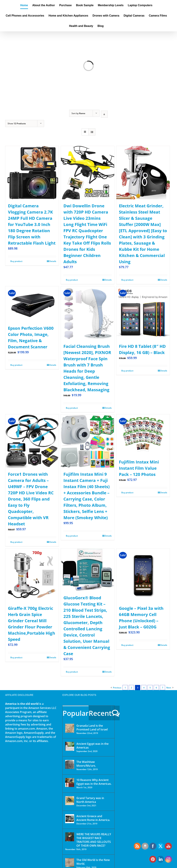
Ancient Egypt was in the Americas (92, 746)
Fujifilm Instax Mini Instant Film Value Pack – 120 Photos (139, 468)
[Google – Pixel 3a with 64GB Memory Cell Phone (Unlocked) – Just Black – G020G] (143, 575)
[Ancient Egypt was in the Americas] (70, 746)
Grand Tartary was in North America (90, 800)
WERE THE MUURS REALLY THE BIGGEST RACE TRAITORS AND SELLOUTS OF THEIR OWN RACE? (94, 840)
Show (17, 123)
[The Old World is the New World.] (70, 862)
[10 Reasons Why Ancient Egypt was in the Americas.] (70, 783)
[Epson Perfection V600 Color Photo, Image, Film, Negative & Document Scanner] (32, 304)
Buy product (16, 261)
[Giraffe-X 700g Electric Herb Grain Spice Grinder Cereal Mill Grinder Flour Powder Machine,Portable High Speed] (32, 575)
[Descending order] (104, 114)
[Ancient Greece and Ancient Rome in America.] (70, 819)
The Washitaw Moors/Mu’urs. (86, 764)
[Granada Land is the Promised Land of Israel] (70, 728)
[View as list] (92, 132)
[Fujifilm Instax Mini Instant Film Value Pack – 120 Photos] (143, 435)
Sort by (78, 113)
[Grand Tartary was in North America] (70, 801)
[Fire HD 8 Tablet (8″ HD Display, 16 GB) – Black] (143, 313)
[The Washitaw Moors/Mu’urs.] (70, 764)
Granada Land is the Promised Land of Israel (92, 728)
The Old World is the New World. (93, 862)
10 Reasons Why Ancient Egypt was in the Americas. (94, 782)
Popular (76, 713)
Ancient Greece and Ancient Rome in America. (93, 818)
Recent (100, 713)
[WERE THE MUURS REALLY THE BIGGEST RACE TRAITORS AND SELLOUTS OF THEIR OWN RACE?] (70, 837)
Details (53, 261)
